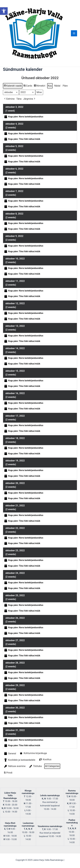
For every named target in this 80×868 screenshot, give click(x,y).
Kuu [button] (50, 86)
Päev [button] (65, 86)
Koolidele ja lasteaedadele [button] (19, 760)
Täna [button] (19, 99)
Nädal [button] (57, 86)
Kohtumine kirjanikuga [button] (33, 753)
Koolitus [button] (45, 759)
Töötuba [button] (35, 766)
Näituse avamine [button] (15, 766)
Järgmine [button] (29, 99)
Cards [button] (28, 86)
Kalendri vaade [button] (13, 86)
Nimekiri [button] (39, 86)
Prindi (8, 773)
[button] (4, 11)
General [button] (10, 753)
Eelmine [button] (9, 99)
